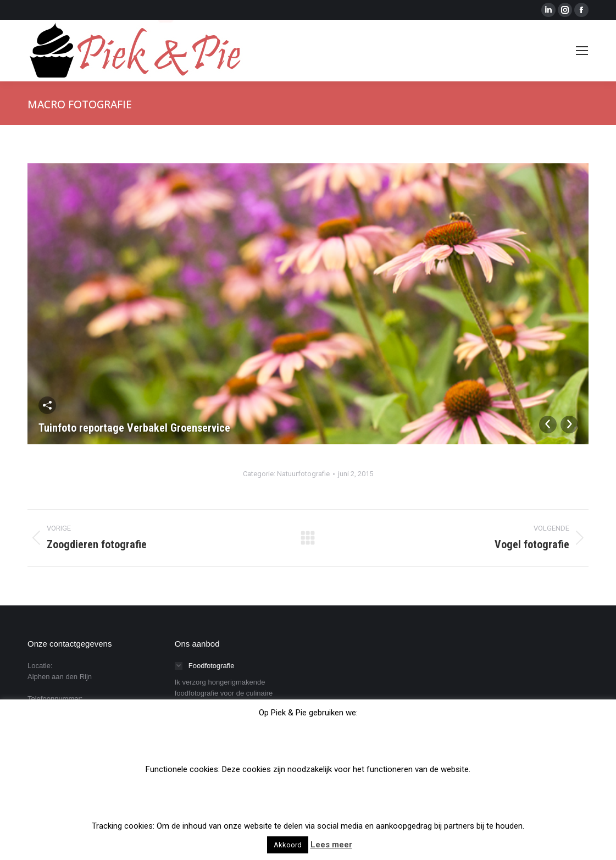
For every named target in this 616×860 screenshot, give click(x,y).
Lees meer (331, 845)
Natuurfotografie (303, 474)
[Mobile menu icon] (582, 51)
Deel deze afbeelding (47, 405)
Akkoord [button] (288, 845)
